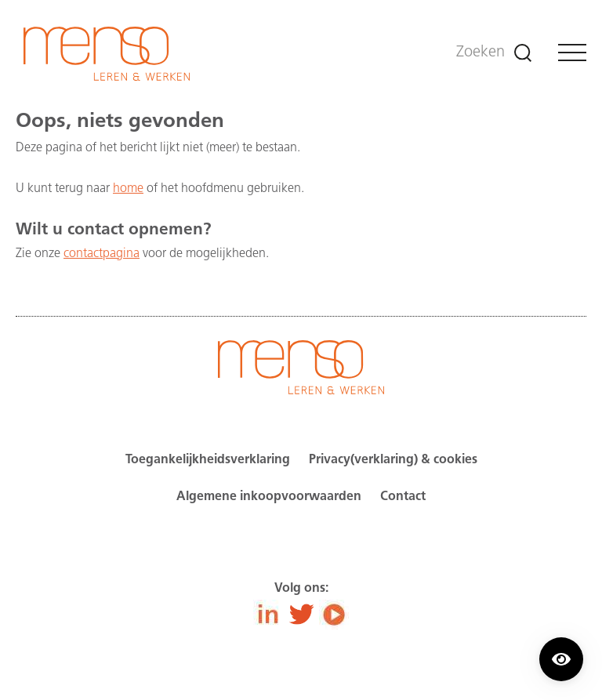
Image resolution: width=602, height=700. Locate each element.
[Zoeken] (523, 53)
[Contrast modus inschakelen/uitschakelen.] (561, 659)
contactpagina (102, 254)
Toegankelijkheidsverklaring (208, 460)
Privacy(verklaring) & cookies (393, 460)
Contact (403, 497)
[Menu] (572, 53)
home (128, 189)
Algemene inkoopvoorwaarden (269, 497)
